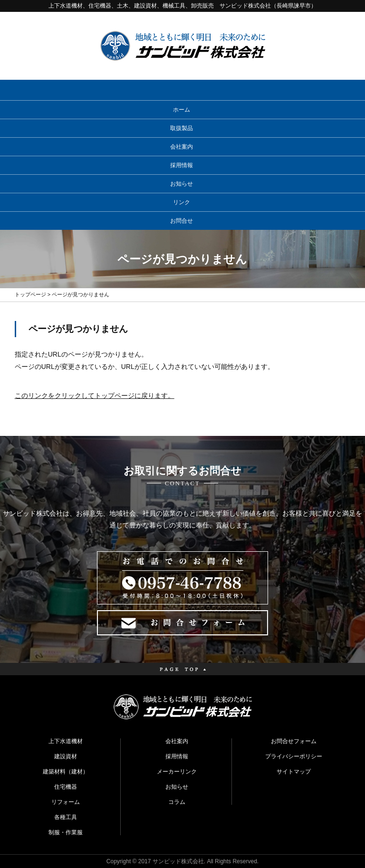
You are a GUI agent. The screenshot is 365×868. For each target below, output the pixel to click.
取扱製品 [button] (182, 128)
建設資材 (66, 756)
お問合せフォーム (294, 741)
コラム (177, 802)
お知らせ (182, 184)
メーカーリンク (177, 772)
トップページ (30, 294)
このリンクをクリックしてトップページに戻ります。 (95, 396)
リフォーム (66, 802)
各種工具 (66, 817)
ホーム (182, 110)
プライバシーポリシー (294, 756)
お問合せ (182, 221)
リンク (182, 202)
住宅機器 (66, 787)
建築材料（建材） (66, 772)
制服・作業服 (66, 832)
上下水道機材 (66, 741)
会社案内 (182, 147)
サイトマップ (294, 772)
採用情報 (182, 165)
